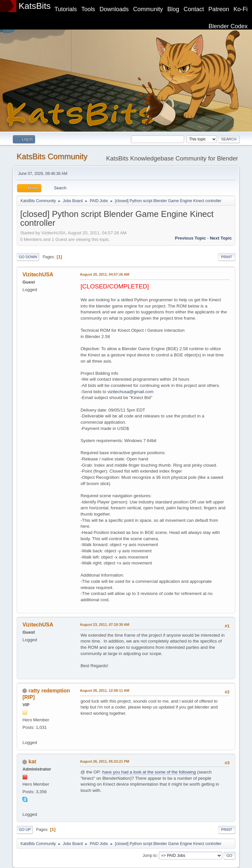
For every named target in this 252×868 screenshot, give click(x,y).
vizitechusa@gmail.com (131, 392)
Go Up (25, 830)
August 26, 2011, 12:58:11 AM (105, 690)
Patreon (219, 9)
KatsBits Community (52, 156)
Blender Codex (228, 26)
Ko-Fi (241, 9)
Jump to (150, 856)
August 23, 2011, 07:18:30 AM (105, 625)
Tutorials (66, 9)
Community (148, 9)
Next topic (221, 238)
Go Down (28, 257)
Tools (88, 9)
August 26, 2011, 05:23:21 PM (104, 761)
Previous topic (190, 238)
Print (227, 257)
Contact (194, 9)
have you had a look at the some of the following (149, 772)
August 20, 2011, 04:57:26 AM (105, 274)
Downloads (114, 9)
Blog (173, 9)
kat (32, 762)
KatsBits (35, 6)
